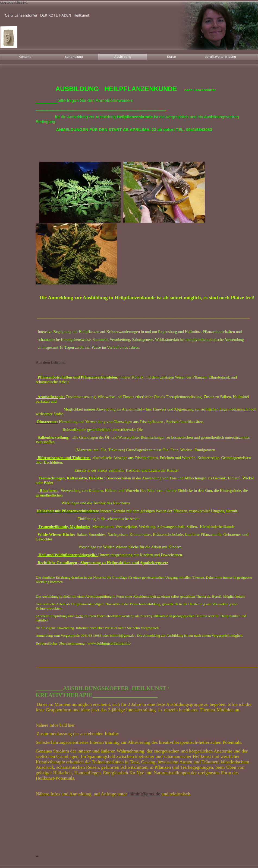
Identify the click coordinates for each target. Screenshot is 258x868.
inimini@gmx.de (144, 794)
